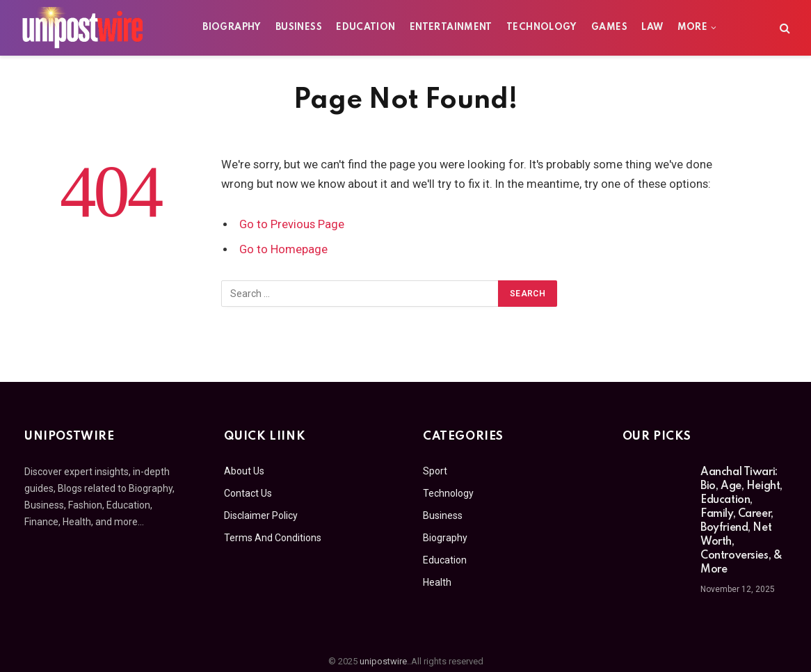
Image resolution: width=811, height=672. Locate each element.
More (692, 27)
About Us (244, 471)
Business (299, 27)
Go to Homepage (283, 249)
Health (437, 582)
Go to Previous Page (292, 224)
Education (366, 27)
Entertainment (451, 27)
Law (652, 27)
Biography (232, 27)
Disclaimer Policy (261, 515)
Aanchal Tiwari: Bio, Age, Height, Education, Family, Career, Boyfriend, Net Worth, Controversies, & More (741, 521)
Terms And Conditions (273, 538)
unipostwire (383, 661)
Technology (542, 27)
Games (609, 27)
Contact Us (248, 493)
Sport (435, 471)
